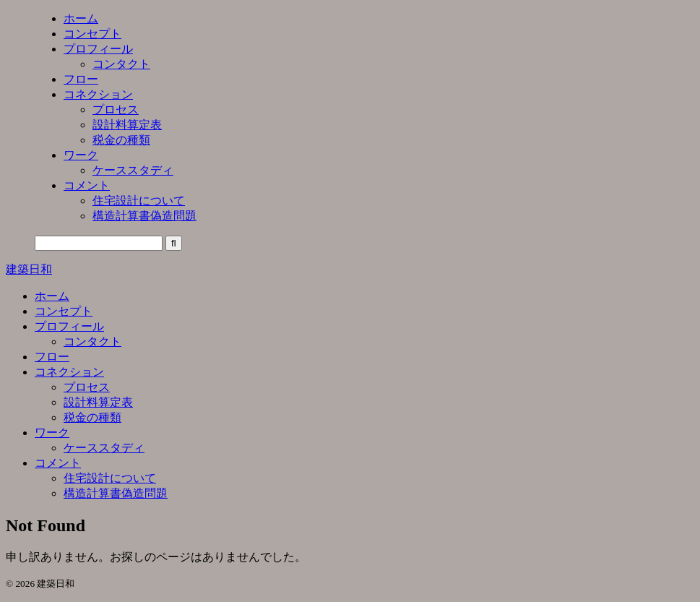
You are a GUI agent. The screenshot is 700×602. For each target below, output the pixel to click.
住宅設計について (110, 478)
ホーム (52, 296)
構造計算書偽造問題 (116, 493)
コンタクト (92, 341)
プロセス (87, 387)
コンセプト (64, 311)
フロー (52, 357)
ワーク (52, 433)
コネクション (69, 372)
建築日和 (29, 269)
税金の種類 (92, 417)
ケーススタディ (104, 448)
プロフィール (69, 326)
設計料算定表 (98, 402)
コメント (58, 463)
